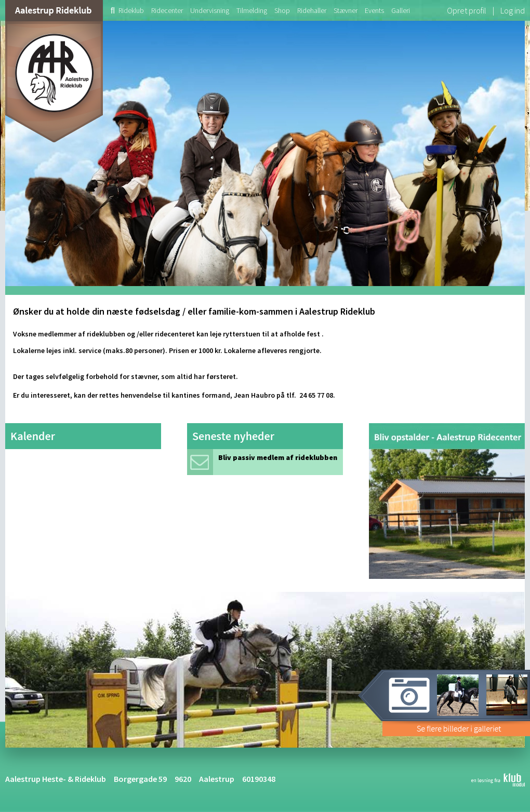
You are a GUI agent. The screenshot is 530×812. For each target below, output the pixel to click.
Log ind (513, 10)
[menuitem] (109, 10)
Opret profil (467, 10)
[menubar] (259, 10)
